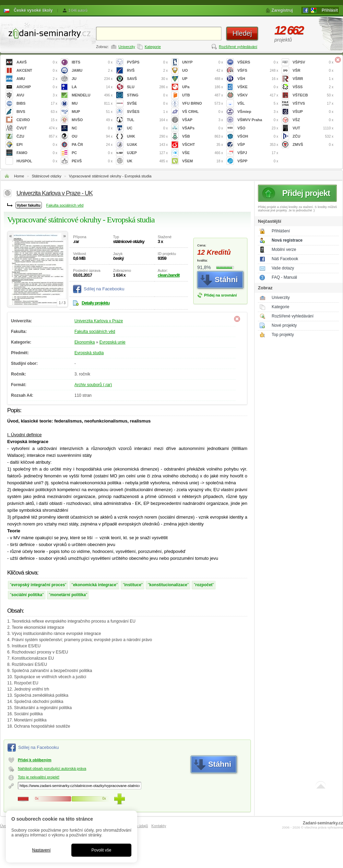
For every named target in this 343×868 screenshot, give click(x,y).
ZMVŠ (313, 145)
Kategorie (153, 47)
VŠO (258, 128)
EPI (37, 145)
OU (92, 136)
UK (147, 161)
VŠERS (258, 62)
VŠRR (313, 79)
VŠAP (203, 120)
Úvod (4, 826)
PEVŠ (92, 161)
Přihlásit (330, 10)
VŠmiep (258, 112)
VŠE (203, 153)
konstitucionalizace (168, 585)
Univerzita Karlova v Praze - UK (55, 193)
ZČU (313, 136)
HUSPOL (37, 161)
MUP (92, 112)
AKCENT (37, 71)
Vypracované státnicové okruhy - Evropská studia (110, 176)
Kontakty (159, 826)
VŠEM (203, 161)
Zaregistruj (282, 10)
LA (92, 87)
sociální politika (27, 595)
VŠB (203, 136)
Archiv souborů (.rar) (93, 385)
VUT (313, 128)
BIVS (37, 112)
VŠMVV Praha (258, 120)
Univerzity (127, 47)
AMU (37, 79)
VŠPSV (313, 62)
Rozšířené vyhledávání (238, 47)
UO (203, 71)
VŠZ (313, 120)
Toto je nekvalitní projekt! (39, 777)
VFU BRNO (203, 103)
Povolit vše (101, 850)
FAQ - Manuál (284, 277)
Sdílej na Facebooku (104, 289)
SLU (147, 87)
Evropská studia (89, 353)
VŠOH (258, 136)
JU (92, 79)
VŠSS (313, 87)
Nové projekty (284, 325)
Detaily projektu (96, 303)
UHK (147, 136)
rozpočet (204, 585)
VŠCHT (203, 145)
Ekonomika (85, 342)
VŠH (258, 79)
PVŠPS (147, 62)
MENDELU (92, 95)
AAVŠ (37, 62)
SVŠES (147, 112)
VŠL (258, 103)
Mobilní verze (284, 250)
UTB (203, 95)
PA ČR (92, 145)
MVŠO (92, 120)
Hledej (242, 33)
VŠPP (258, 161)
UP (203, 79)
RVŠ (147, 71)
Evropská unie (113, 342)
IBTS (92, 62)
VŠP (258, 145)
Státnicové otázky (47, 176)
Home (19, 176)
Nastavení (41, 850)
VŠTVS (313, 103)
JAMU (92, 71)
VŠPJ (258, 153)
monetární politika (68, 595)
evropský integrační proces (38, 585)
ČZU (37, 136)
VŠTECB (313, 95)
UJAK (147, 145)
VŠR (313, 71)
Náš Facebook (285, 259)
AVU (37, 95)
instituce (133, 585)
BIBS (37, 103)
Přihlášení (281, 231)
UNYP (203, 62)
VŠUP (313, 112)
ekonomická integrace (95, 585)
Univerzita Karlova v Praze (99, 321)
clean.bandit (169, 275)
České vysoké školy (33, 10)
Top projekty (283, 335)
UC (147, 128)
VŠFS (258, 71)
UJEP (147, 153)
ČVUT (37, 128)
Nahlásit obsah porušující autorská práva (52, 768)
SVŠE (147, 103)
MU (92, 103)
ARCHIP (37, 87)
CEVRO (37, 120)
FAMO (37, 153)
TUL (147, 120)
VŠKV (258, 95)
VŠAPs (203, 128)
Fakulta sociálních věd (65, 205)
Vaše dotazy (283, 268)
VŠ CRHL (203, 112)
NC (92, 128)
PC (92, 153)
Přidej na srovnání (220, 295)
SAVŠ (147, 79)
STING (147, 95)
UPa (203, 87)
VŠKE (258, 87)
